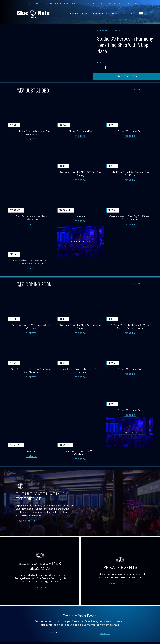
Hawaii (58, 4)
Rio (80, 4)
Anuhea (80, 217)
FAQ (132, 14)
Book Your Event (120, 585)
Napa (66, 4)
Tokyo (73, 4)
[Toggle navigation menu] (141, 14)
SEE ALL (137, 90)
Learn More (40, 589)
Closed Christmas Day (129, 131)
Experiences (131, 4)
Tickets (30, 139)
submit (105, 635)
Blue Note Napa (33, 14)
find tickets (127, 76)
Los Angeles (47, 4)
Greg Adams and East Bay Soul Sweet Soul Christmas (130, 219)
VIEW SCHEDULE (26, 523)
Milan (99, 4)
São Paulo (89, 4)
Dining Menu (118, 14)
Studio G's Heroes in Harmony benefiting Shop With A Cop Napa (123, 44)
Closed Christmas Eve (80, 131)
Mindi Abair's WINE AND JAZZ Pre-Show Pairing (80, 174)
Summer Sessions (94, 14)
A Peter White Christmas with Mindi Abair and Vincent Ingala (30, 263)
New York (34, 4)
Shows (75, 14)
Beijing (108, 4)
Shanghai (118, 4)
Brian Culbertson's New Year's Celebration (30, 219)
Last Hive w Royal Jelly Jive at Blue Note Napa (30, 133)
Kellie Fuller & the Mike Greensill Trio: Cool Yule (129, 174)
